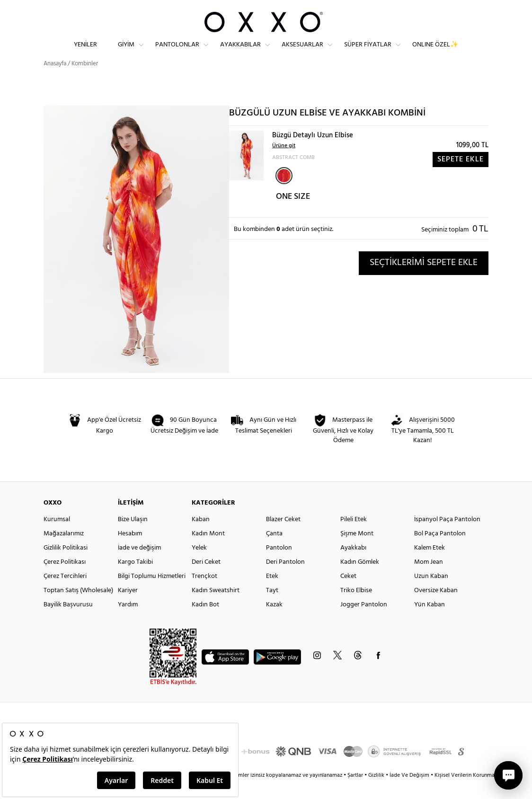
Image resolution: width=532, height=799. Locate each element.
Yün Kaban (430, 621)
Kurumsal (57, 536)
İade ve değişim (139, 564)
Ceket (348, 593)
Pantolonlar (177, 52)
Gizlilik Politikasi (66, 564)
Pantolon (279, 564)
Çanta (274, 550)
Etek (272, 593)
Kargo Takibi (135, 579)
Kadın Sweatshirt (216, 607)
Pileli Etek (354, 536)
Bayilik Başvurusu (68, 621)
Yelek (199, 564)
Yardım (128, 621)
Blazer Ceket (283, 536)
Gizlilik (377, 792)
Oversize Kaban (436, 607)
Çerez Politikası (65, 579)
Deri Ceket (206, 579)
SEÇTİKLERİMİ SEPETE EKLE (424, 279)
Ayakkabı (353, 564)
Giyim (126, 52)
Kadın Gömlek (360, 579)
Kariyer (128, 607)
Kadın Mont (208, 550)
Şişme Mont (357, 550)
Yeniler (85, 52)
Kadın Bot (205, 621)
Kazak (274, 621)
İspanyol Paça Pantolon (447, 536)
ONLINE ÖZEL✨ (435, 52)
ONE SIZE (293, 213)
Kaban (201, 536)
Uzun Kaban (431, 593)
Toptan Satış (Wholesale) (78, 607)
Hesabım (130, 550)
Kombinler (85, 80)
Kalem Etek (430, 564)
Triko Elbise (356, 607)
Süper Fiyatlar (368, 52)
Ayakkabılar (240, 52)
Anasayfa (55, 80)
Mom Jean (429, 579)
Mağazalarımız (64, 550)
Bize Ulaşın (133, 536)
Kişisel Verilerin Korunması (466, 792)
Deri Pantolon (285, 579)
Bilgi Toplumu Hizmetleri (152, 593)
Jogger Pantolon (364, 621)
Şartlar (356, 792)
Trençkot (204, 593)
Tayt (272, 607)
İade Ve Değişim (409, 792)
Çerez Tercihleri (65, 593)
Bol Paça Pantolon (440, 550)
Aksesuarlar (302, 52)
